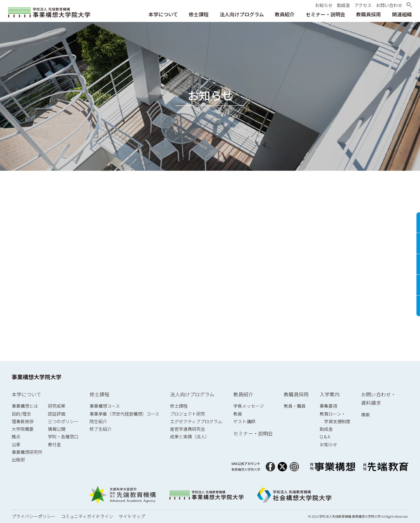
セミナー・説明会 (253, 433)
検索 (365, 415)
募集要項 (328, 406)
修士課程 (99, 394)
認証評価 (57, 414)
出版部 (18, 460)
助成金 (326, 429)
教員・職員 (295, 406)
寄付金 (54, 444)
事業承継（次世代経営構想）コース (124, 414)
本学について (26, 394)
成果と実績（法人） (190, 436)
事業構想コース (105, 406)
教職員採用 (296, 394)
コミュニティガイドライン (87, 516)
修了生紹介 (100, 429)
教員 (238, 414)
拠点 (16, 436)
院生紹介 (98, 421)
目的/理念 (21, 414)
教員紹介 (243, 394)
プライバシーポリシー (34, 516)
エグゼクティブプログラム (196, 421)
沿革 (16, 444)
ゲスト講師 (244, 421)
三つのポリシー (63, 421)
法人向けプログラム (192, 394)
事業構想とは (25, 406)
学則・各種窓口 (63, 436)
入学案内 (330, 394)
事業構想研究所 (27, 452)
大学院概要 (23, 429)
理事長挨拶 (23, 421)
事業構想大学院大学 (37, 377)
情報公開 (57, 429)
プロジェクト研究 (188, 414)
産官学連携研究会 (188, 429)
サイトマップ (132, 516)
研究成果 (57, 406)
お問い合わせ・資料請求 (378, 399)
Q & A (325, 436)
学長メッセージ (249, 406)
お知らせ (328, 444)
